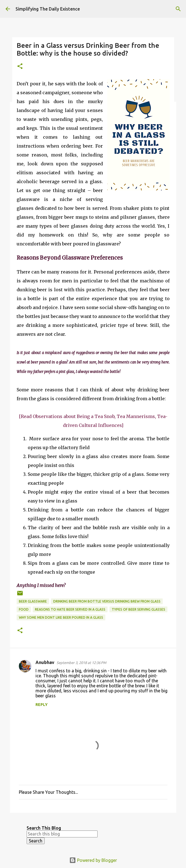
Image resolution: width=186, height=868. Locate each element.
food (24, 609)
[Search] (178, 9)
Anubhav (45, 662)
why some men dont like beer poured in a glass (61, 617)
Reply (42, 705)
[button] (20, 67)
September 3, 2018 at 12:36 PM (81, 663)
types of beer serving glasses (138, 609)
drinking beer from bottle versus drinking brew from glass (107, 601)
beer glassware (33, 601)
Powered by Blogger (93, 860)
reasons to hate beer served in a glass (70, 609)
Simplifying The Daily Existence (48, 9)
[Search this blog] (62, 834)
